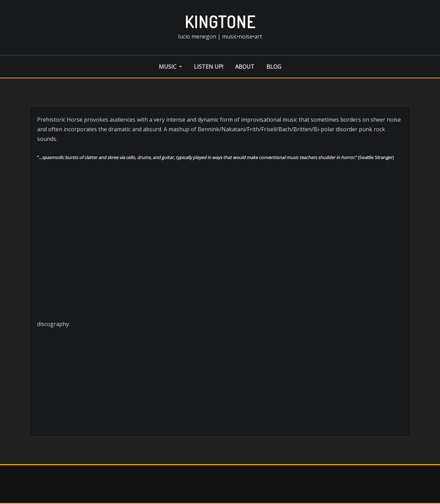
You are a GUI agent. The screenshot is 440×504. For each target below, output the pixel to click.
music (170, 67)
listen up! (208, 67)
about (245, 67)
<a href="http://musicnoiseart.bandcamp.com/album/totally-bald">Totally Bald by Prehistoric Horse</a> (220, 349)
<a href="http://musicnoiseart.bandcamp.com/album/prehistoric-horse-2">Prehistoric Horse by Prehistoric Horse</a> (220, 402)
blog (274, 67)
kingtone (220, 22)
